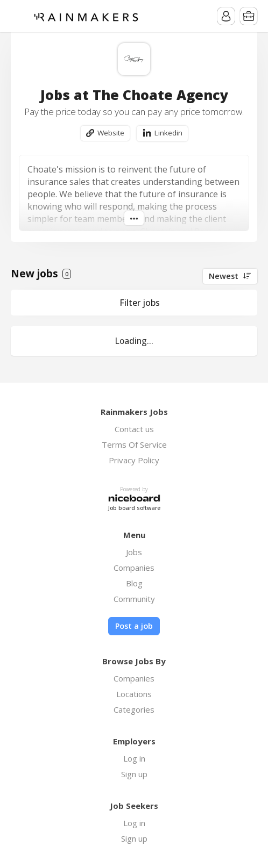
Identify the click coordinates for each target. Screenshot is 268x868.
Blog (134, 583)
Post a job (134, 626)
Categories (134, 709)
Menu (19, 16)
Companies (134, 568)
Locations (134, 694)
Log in (134, 758)
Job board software (134, 508)
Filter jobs (140, 303)
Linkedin (168, 133)
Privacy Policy (134, 460)
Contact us (134, 429)
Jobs (134, 552)
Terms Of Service (134, 444)
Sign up (134, 774)
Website (111, 133)
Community (134, 599)
